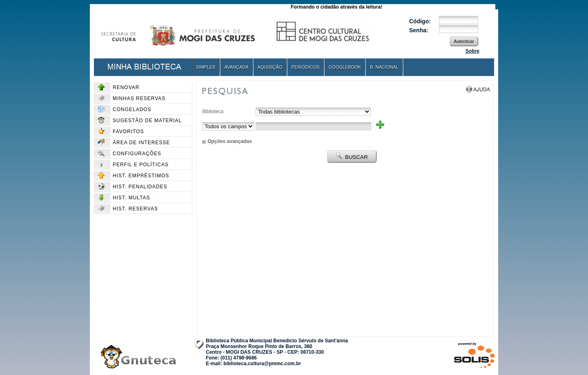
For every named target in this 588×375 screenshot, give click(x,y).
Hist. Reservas (128, 209)
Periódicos (306, 67)
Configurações (130, 154)
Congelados (125, 109)
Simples (206, 67)
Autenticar (464, 41)
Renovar (119, 87)
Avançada (237, 67)
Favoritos (121, 132)
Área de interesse (134, 143)
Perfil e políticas (133, 165)
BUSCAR (352, 156)
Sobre (472, 51)
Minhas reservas (132, 98)
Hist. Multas (124, 198)
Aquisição (270, 67)
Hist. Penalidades (133, 187)
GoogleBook (345, 67)
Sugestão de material (140, 121)
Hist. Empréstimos (134, 176)
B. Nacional (384, 67)
